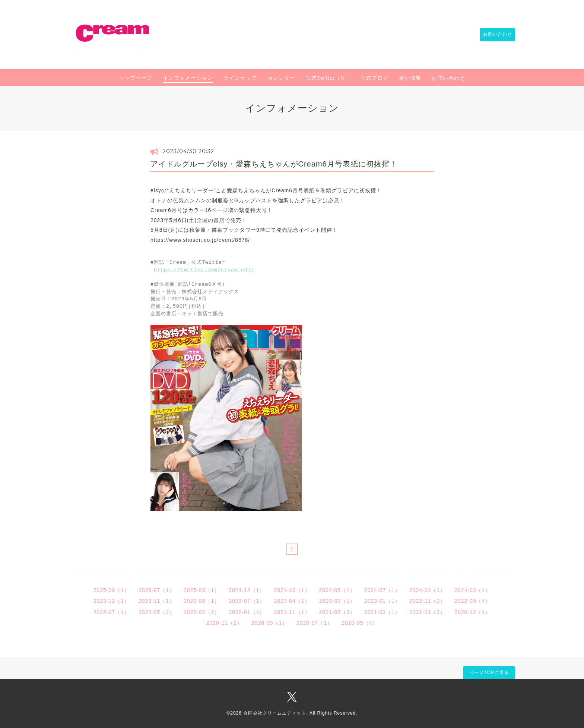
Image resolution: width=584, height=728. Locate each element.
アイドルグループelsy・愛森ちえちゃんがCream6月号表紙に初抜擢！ (274, 164)
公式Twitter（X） (328, 78)
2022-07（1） (112, 611)
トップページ (136, 78)
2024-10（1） (292, 589)
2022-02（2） (202, 611)
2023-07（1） (247, 600)
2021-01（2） (427, 611)
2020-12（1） (472, 611)
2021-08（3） (337, 611)
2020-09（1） (269, 622)
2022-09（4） (472, 600)
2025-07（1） (157, 589)
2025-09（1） (112, 589)
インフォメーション (188, 78)
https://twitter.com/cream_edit (204, 270)
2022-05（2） (157, 611)
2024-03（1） (472, 589)
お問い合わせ (494, 35)
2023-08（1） (202, 600)
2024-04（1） (427, 589)
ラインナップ (240, 78)
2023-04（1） (292, 600)
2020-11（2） (224, 622)
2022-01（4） (247, 611)
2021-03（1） (382, 611)
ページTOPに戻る (489, 672)
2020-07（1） (315, 622)
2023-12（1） (112, 600)
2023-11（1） (157, 600)
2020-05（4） (360, 622)
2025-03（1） (202, 589)
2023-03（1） (337, 600)
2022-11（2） (427, 600)
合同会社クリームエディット (275, 712)
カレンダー (281, 78)
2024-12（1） (247, 589)
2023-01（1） (382, 600)
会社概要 (410, 78)
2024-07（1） (382, 589)
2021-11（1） (292, 611)
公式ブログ (374, 78)
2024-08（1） (337, 589)
